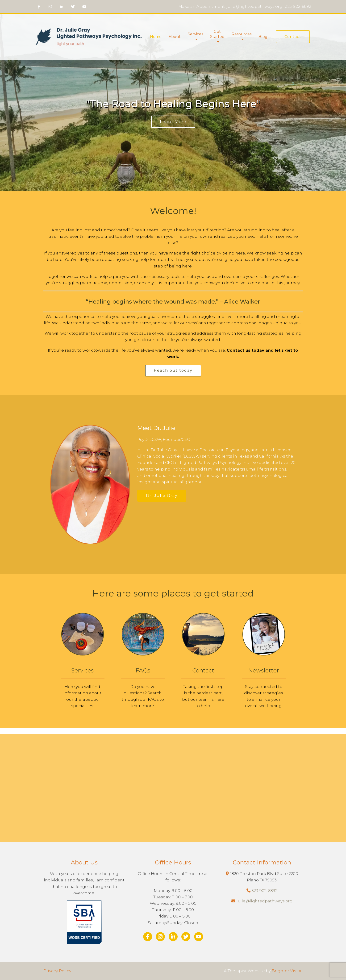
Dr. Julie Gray (162, 496)
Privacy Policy (57, 971)
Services (195, 34)
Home (156, 37)
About (175, 37)
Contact (293, 37)
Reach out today (173, 370)
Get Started (217, 34)
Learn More (173, 122)
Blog (263, 37)
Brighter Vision (287, 971)
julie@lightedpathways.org (265, 901)
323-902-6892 (265, 891)
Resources (242, 34)
